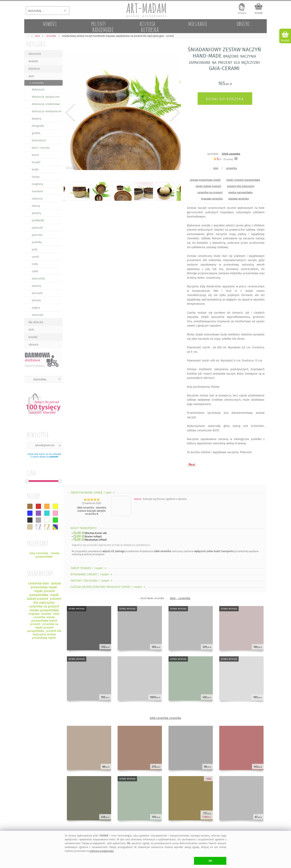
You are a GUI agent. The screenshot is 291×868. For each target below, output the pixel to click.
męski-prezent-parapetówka (243, 180)
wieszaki (37, 293)
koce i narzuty (41, 148)
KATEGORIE (36, 44)
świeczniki (38, 279)
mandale (37, 191)
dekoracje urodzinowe (46, 104)
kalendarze (39, 140)
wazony (36, 286)
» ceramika (37, 83)
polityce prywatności (102, 851)
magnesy (37, 184)
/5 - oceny (223, 159)
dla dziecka (36, 322)
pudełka (37, 242)
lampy (36, 177)
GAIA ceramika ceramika (165, 718)
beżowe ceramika (239, 199)
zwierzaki (38, 315)
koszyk (259, 13)
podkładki (38, 220)
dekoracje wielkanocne (47, 111)
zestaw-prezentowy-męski (205, 180)
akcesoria (35, 54)
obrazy (36, 206)
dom (31, 76)
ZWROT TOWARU (89, 568)
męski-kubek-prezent (208, 186)
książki (36, 162)
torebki (33, 337)
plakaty (36, 213)
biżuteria (34, 69)
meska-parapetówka (240, 192)
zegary (36, 308)
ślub (31, 330)
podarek (54, 457)
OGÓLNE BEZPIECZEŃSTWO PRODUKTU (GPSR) (108, 587)
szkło (35, 271)
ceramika (231, 168)
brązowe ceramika (212, 199)
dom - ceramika (180, 598)
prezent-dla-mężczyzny (241, 186)
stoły (35, 264)
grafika (36, 133)
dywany (37, 119)
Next (174, 113)
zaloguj (242, 13)
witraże (36, 300)
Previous (70, 113)
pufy (35, 250)
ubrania (33, 345)
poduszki (37, 228)
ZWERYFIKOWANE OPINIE (93, 493)
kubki (35, 170)
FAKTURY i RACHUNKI (92, 581)
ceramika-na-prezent (210, 192)
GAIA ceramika (231, 154)
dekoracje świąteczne (46, 97)
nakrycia (37, 199)
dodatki (33, 61)
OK (210, 861)
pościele (37, 235)
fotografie (38, 126)
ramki (35, 257)
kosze (35, 155)
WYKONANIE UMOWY (92, 574)
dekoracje (38, 90)
